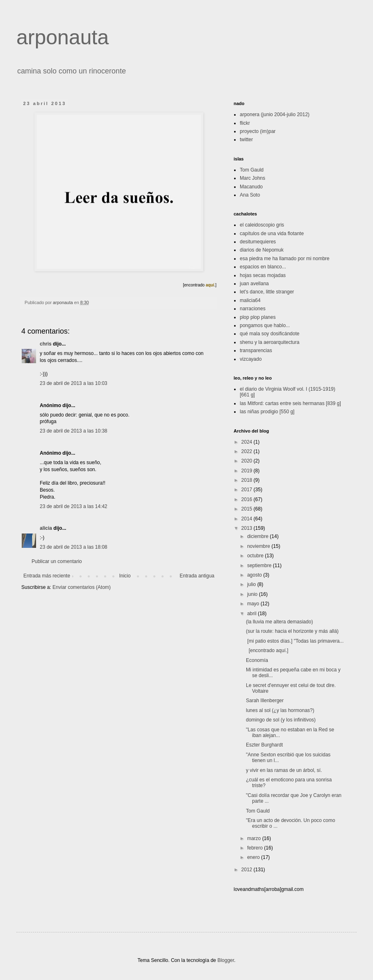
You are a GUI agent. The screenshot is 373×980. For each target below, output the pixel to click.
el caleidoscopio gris (262, 225)
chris (46, 344)
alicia (46, 528)
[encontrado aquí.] (267, 650)
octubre (256, 556)
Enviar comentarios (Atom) (82, 587)
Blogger (226, 960)
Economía (257, 660)
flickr (245, 123)
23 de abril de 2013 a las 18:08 (74, 547)
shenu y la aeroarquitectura (270, 342)
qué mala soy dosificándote (270, 334)
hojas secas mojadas (263, 275)
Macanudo (251, 187)
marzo (255, 838)
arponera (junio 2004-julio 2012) (275, 114)
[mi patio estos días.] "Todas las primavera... (295, 641)
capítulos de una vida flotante (272, 234)
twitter (246, 140)
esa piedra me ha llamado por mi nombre (285, 259)
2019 (248, 471)
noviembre (259, 546)
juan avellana (254, 284)
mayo (254, 604)
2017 (248, 490)
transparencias (256, 350)
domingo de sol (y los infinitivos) (281, 720)
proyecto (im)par (258, 131)
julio (252, 584)
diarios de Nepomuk (262, 250)
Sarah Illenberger (265, 701)
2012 (248, 870)
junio (253, 594)
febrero (256, 848)
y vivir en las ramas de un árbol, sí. (284, 770)
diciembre (258, 536)
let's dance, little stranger (267, 292)
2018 (248, 480)
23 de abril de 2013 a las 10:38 (74, 431)
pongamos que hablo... (265, 325)
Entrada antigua (197, 576)
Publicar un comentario (57, 561)
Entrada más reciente (47, 576)
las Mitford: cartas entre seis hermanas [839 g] (290, 403)
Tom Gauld (252, 170)
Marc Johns (252, 178)
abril (252, 614)
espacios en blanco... (263, 267)
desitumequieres (258, 242)
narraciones (253, 309)
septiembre (260, 566)
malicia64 (250, 300)
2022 (248, 451)
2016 (248, 499)
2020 (248, 461)
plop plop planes (258, 317)
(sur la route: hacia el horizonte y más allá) (292, 631)
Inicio (125, 576)
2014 (248, 519)
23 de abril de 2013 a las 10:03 (74, 383)
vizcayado (251, 359)
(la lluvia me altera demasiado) (279, 622)
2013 (248, 528)
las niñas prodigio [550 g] (267, 412)
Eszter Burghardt (264, 745)
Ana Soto (250, 195)
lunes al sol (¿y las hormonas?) (280, 710)
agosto (255, 575)
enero (254, 857)
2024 (248, 442)
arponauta (63, 37)
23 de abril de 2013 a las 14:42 (74, 506)
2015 (248, 509)
